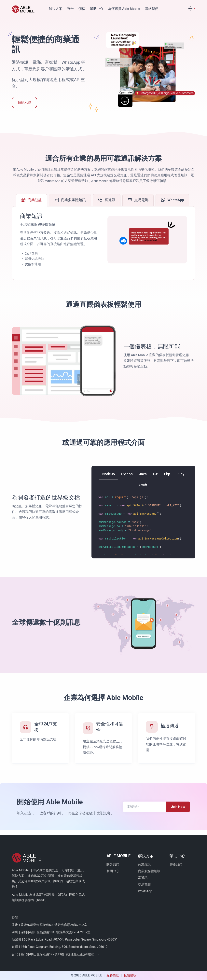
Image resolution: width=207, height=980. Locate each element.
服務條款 (113, 975)
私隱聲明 (130, 975)
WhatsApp (145, 891)
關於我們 (113, 864)
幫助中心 (97, 9)
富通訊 (143, 878)
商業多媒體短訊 (149, 871)
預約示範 (24, 102)
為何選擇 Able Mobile (124, 9)
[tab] (32, 200)
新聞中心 (113, 871)
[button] (192, 9)
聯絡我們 (152, 9)
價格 (82, 9)
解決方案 (56, 9)
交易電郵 (144, 884)
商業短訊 (144, 864)
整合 (70, 9)
